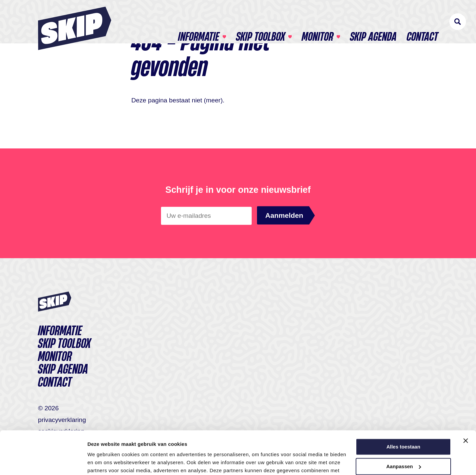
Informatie (199, 22)
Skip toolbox (260, 22)
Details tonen (103, 462)
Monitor (317, 22)
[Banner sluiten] (466, 398)
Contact (422, 22)
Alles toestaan (403, 404)
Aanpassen (404, 423)
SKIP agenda (373, 22)
